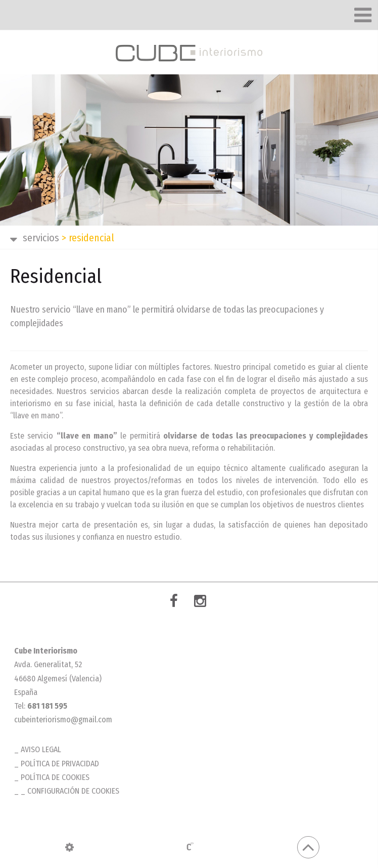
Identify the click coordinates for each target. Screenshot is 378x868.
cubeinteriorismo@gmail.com (63, 720)
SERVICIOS (41, 238)
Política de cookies (55, 777)
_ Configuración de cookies (70, 791)
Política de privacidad (60, 764)
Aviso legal (41, 749)
